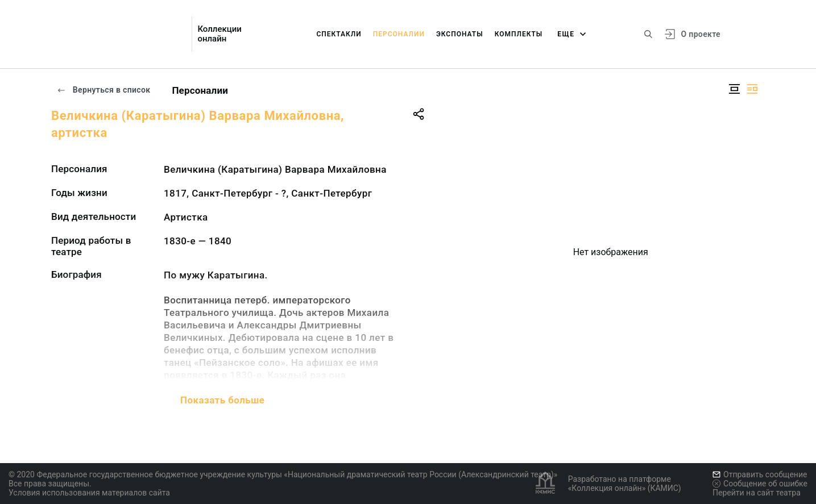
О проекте (701, 34)
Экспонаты (460, 34)
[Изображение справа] (752, 89)
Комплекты (519, 34)
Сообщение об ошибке (760, 484)
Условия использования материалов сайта (89, 493)
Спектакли (339, 34)
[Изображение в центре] (734, 89)
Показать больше (222, 400)
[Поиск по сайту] (648, 34)
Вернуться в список (103, 90)
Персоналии (399, 34)
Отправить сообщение (760, 474)
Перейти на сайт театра (757, 493)
